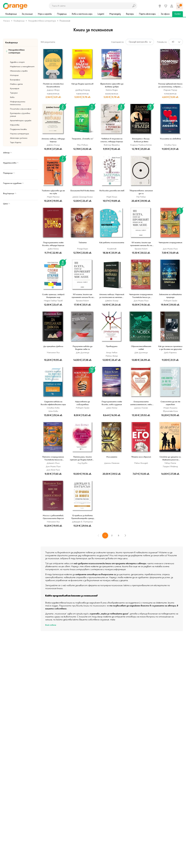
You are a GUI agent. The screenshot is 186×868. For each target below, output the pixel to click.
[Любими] (166, 6)
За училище (27, 14)
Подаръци (62, 14)
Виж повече (51, 625)
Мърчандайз (115, 14)
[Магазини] (160, 6)
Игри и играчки (45, 14)
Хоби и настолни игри (82, 14)
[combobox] (89, 6)
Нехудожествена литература (42, 21)
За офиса (165, 14)
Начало (7, 21)
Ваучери (130, 14)
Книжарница (11, 14)
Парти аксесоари (147, 14)
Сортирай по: (118, 42)
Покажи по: (162, 42)
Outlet (178, 14)
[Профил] (172, 6)
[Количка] (180, 6)
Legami (101, 14)
